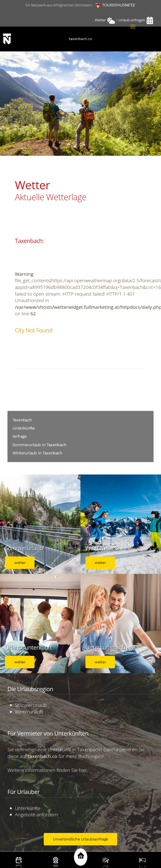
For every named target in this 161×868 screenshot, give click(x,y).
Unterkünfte (24, 428)
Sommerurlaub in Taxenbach (39, 445)
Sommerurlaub (31, 705)
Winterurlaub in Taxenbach (37, 453)
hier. (83, 770)
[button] (133, 27)
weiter (20, 563)
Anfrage (20, 436)
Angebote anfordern (36, 815)
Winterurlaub (29, 712)
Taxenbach (22, 420)
